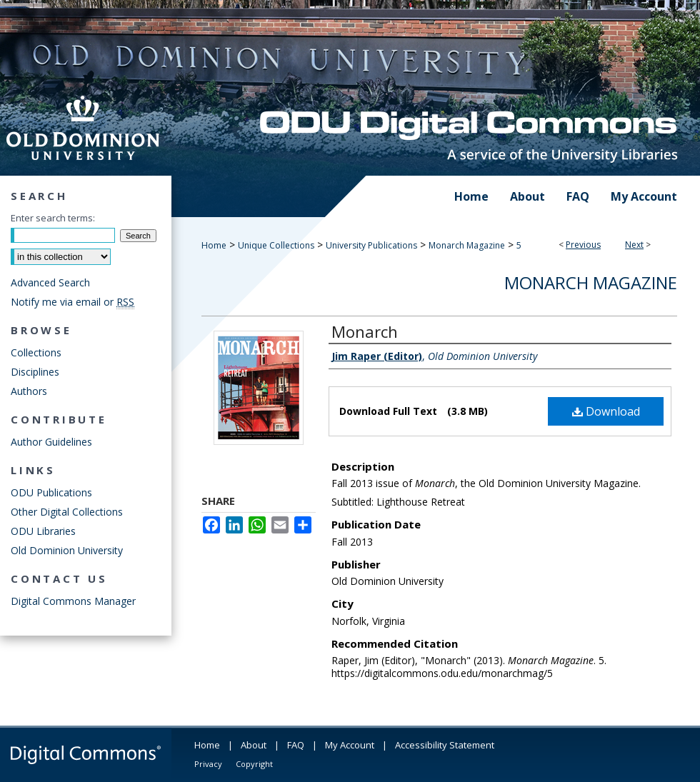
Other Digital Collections (67, 512)
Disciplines (35, 372)
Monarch (365, 331)
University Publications (371, 245)
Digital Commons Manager (73, 601)
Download (606, 411)
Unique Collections (276, 245)
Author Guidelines (51, 442)
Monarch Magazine (467, 245)
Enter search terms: (53, 218)
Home (214, 245)
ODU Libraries (43, 531)
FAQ (296, 745)
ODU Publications (51, 492)
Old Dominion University (67, 550)
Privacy (208, 764)
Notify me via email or (72, 302)
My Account (350, 745)
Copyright (254, 764)
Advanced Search (50, 282)
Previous (583, 245)
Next (634, 245)
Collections (36, 352)
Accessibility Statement (445, 745)
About (254, 745)
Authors (29, 391)
